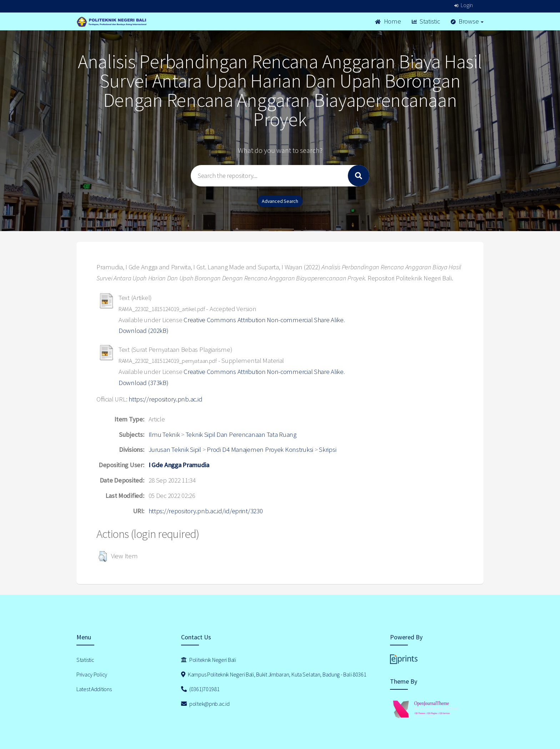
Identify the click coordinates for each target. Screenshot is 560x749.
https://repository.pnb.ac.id (165, 399)
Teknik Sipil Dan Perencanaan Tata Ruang (241, 435)
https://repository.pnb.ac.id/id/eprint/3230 (206, 511)
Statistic (426, 21)
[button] (103, 556)
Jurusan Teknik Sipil (175, 450)
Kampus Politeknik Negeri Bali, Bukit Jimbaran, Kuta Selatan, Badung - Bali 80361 (274, 674)
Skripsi (327, 450)
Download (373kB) (144, 383)
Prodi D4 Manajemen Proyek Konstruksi (260, 450)
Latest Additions (94, 689)
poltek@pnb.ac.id (205, 704)
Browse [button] (467, 21)
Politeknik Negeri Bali (209, 660)
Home (388, 21)
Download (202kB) (144, 331)
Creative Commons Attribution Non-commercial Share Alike (264, 320)
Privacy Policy (92, 674)
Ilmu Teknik (164, 435)
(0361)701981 (200, 689)
